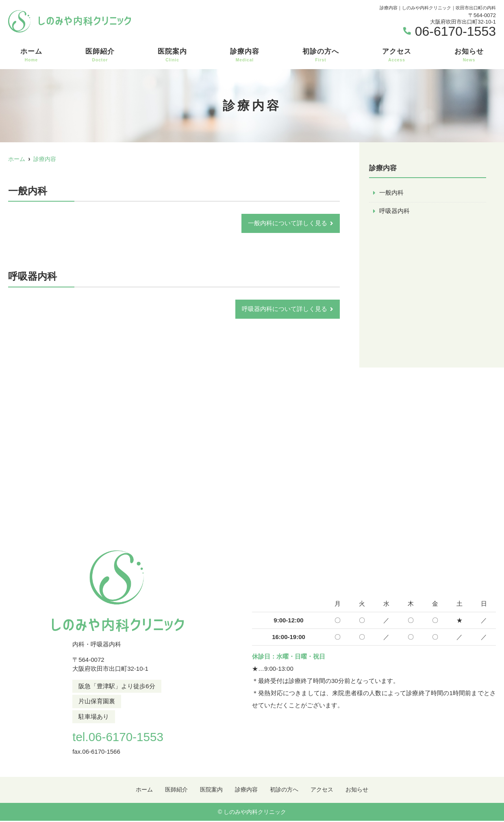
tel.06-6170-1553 (118, 737)
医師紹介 (100, 55)
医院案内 (172, 55)
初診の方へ (321, 55)
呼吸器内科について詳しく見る (285, 310)
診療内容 (245, 55)
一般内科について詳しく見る (288, 223)
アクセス (397, 55)
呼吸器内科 (394, 211)
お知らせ (469, 55)
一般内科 (391, 193)
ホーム (31, 55)
